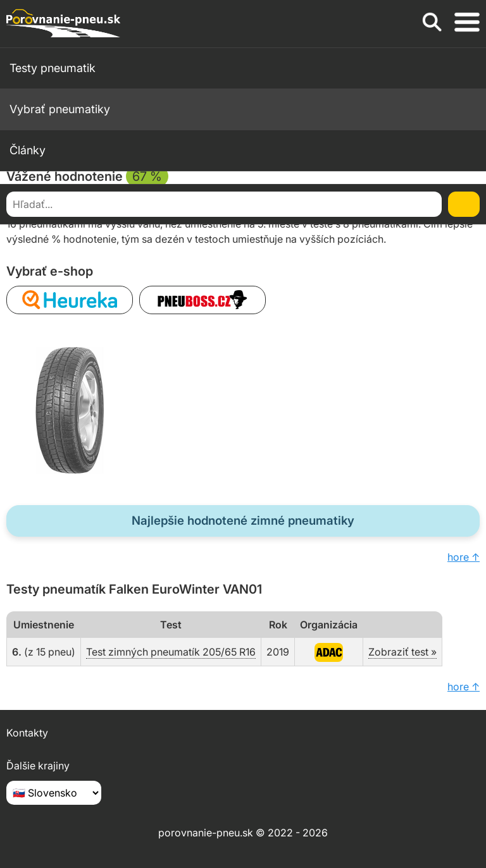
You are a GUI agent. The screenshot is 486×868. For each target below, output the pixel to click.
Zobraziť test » (402, 652)
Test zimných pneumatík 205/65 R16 (171, 652)
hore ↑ (464, 557)
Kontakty (27, 733)
